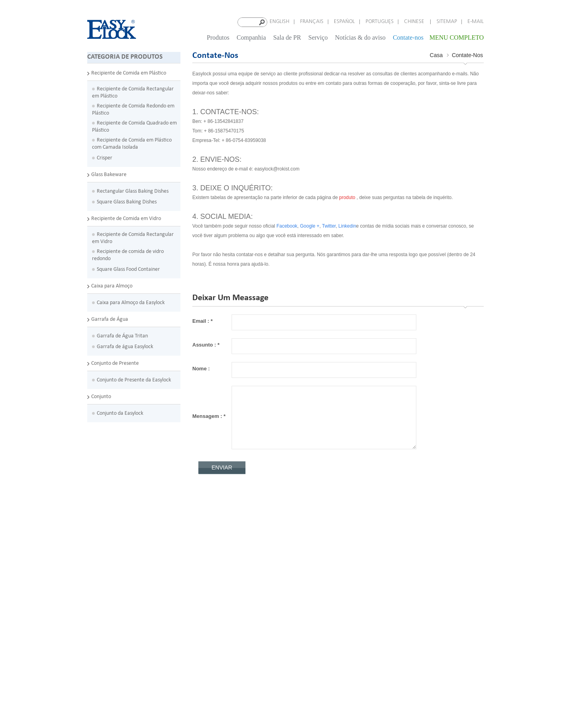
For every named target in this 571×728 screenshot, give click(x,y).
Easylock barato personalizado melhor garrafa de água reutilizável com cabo (142, 653)
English (280, 22)
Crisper (104, 157)
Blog (232, 579)
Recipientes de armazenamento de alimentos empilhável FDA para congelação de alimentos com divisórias (138, 544)
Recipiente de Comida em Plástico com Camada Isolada (132, 143)
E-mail (476, 22)
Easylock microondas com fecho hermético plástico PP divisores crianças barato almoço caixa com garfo (142, 570)
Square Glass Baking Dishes (127, 201)
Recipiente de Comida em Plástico (129, 72)
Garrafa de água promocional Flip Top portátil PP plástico (141, 670)
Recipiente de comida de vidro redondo (128, 254)
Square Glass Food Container (128, 269)
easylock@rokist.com (325, 546)
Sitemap (447, 22)
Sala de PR (287, 37)
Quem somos (241, 535)
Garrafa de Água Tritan (122, 335)
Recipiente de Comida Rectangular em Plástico (133, 92)
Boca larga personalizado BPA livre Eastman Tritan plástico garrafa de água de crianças (143, 635)
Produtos (218, 37)
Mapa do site (241, 587)
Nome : (201, 368)
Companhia (251, 37)
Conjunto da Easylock (120, 413)
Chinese (415, 22)
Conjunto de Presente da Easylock (134, 379)
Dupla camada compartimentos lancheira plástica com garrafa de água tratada (142, 688)
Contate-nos (408, 37)
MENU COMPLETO (457, 37)
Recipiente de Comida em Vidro (126, 218)
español (344, 22)
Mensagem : (209, 416)
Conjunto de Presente (115, 363)
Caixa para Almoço (112, 285)
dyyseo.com (364, 712)
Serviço (318, 37)
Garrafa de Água (110, 319)
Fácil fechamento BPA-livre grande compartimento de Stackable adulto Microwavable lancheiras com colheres (130, 596)
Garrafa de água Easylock (125, 346)
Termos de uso (243, 561)
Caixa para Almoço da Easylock (131, 302)
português (380, 22)
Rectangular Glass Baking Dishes (133, 191)
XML (232, 596)
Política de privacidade (252, 553)
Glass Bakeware (109, 174)
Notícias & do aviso (360, 37)
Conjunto (101, 396)
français (312, 22)
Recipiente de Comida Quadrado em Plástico (134, 126)
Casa (436, 55)
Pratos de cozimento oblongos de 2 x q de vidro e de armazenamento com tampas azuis (141, 618)
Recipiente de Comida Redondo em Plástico (133, 109)
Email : (202, 321)
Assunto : (206, 344)
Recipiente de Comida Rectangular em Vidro (133, 237)
